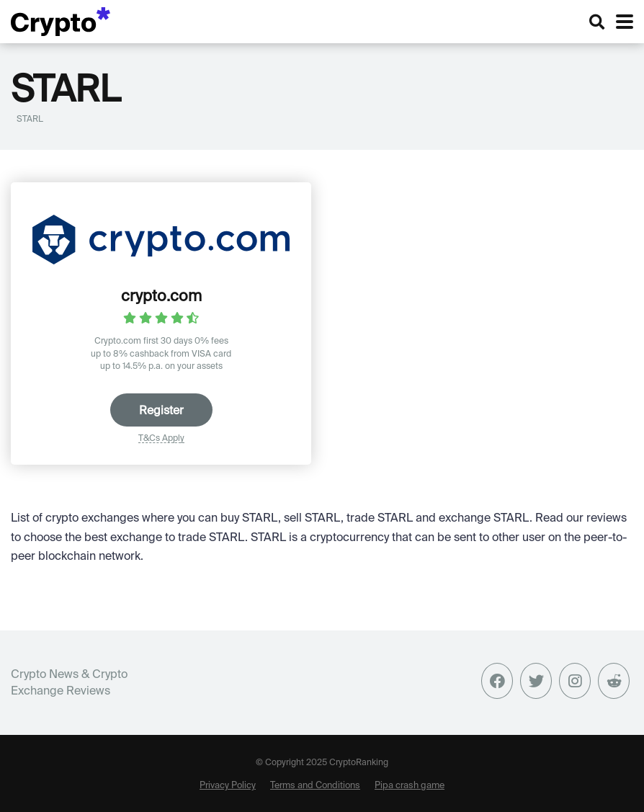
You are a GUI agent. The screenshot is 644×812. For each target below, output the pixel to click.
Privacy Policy (228, 785)
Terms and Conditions (315, 785)
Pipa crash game (410, 785)
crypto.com (161, 295)
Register (161, 410)
